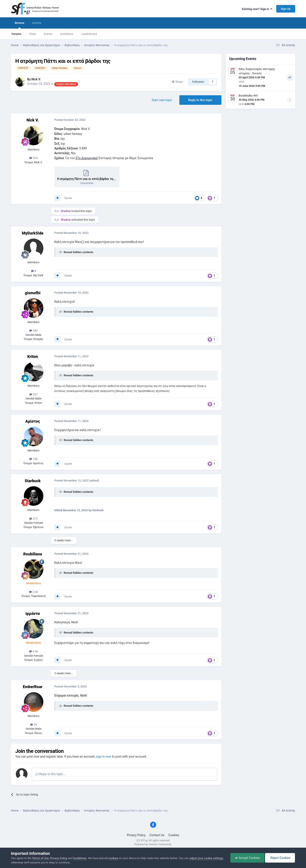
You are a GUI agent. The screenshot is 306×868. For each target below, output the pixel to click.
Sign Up (286, 9)
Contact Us (157, 835)
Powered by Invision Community (153, 844)
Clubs (33, 34)
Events (48, 34)
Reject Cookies (280, 858)
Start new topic (162, 100)
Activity (37, 23)
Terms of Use (40, 858)
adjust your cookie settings (206, 858)
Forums (16, 34)
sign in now (104, 756)
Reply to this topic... (51, 774)
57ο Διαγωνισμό (87, 158)
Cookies (174, 835)
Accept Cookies (247, 858)
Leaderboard (89, 34)
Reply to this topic (200, 100)
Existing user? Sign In (257, 9)
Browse (20, 25)
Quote (68, 198)
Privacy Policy (136, 835)
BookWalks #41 (249, 96)
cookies (113, 858)
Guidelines (67, 34)
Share (177, 82)
